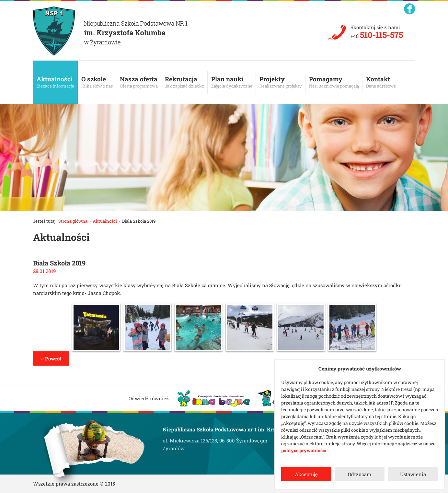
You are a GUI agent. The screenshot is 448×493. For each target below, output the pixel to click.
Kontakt (381, 82)
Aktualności (55, 82)
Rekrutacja (184, 82)
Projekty (281, 82)
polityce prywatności (304, 450)
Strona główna (73, 221)
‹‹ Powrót (51, 358)
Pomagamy (334, 82)
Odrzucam (360, 474)
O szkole (97, 82)
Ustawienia (413, 474)
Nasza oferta (139, 82)
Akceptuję (306, 474)
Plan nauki (232, 82)
